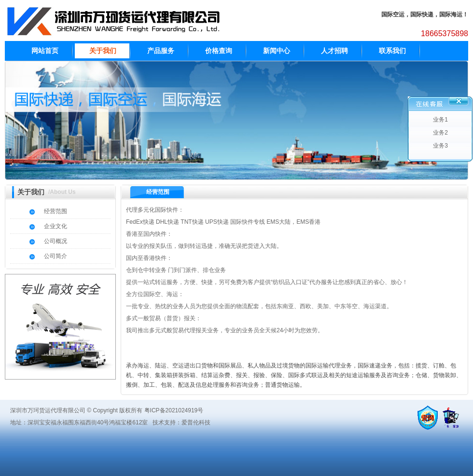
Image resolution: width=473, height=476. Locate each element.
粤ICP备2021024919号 (174, 410)
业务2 (440, 133)
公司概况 (56, 241)
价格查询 (219, 51)
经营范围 (56, 211)
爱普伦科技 (196, 422)
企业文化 (56, 226)
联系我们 (392, 51)
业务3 (440, 146)
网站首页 (45, 51)
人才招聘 (334, 51)
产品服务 (161, 51)
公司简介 (56, 256)
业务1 (440, 120)
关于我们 (103, 51)
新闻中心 (277, 51)
